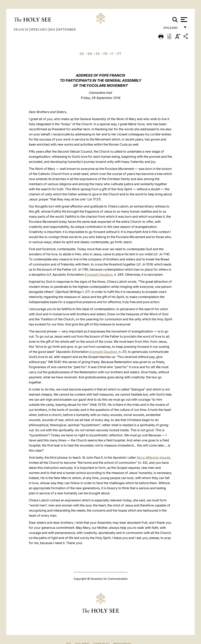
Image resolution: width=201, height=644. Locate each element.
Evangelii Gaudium (99, 274)
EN (90, 54)
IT (112, 54)
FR (105, 54)
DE (82, 54)
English (172, 29)
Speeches (39, 29)
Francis (21, 29)
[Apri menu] (183, 20)
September (66, 29)
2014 (52, 29)
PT (119, 54)
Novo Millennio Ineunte (153, 457)
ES (98, 54)
